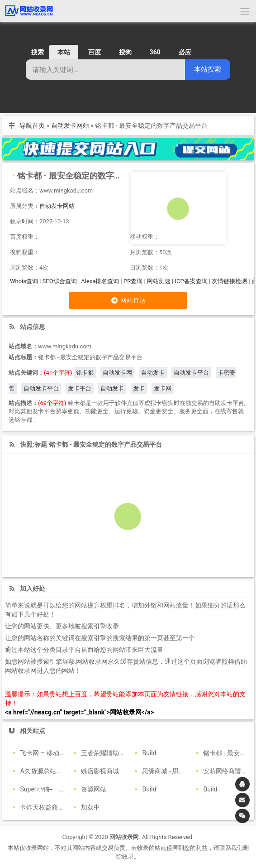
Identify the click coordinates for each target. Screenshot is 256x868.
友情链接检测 (229, 281)
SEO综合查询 (60, 281)
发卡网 (163, 388)
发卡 (139, 388)
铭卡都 (85, 373)
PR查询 (133, 281)
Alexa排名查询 (100, 281)
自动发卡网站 (70, 125)
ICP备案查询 (191, 281)
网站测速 (159, 281)
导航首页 (32, 125)
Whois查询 (24, 281)
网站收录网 (124, 837)
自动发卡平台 (191, 373)
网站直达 (128, 300)
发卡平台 (80, 388)
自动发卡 (153, 373)
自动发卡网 (117, 373)
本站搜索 (208, 69)
